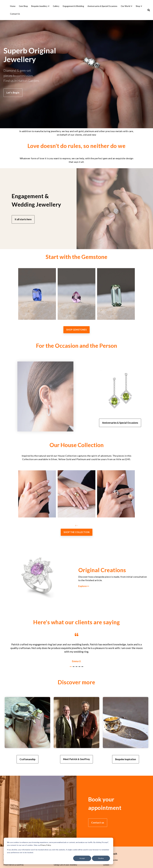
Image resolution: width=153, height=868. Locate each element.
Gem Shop (23, 6)
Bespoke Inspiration (126, 759)
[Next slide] (130, 496)
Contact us (98, 823)
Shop (138, 6)
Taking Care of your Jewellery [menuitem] (65, 865)
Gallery (56, 6)
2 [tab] (74, 668)
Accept (82, 858)
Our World (126, 6)
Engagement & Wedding (73, 6)
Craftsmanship (27, 759)
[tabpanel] (76, 648)
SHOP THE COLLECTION (77, 532)
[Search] (149, 10)
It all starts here (23, 219)
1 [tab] (71, 668)
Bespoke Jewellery (40, 6)
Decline (101, 858)
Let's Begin (13, 93)
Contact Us (15, 14)
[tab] (76, 526)
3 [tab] (77, 668)
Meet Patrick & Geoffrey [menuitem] (14, 865)
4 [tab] (80, 668)
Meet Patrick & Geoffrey (76, 759)
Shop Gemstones (76, 330)
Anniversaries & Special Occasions (102, 6)
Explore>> (84, 586)
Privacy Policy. (46, 845)
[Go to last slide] (23, 496)
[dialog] (58, 851)
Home (13, 6)
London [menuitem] (106, 865)
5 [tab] (83, 668)
